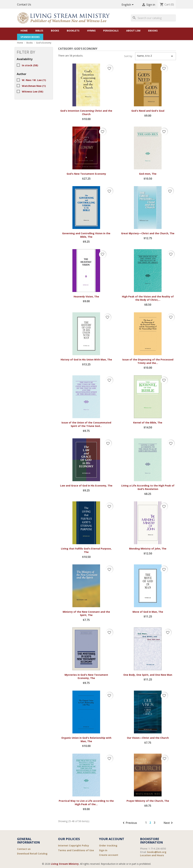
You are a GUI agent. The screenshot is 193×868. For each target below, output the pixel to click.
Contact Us (24, 4)
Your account (112, 839)
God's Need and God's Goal (148, 111)
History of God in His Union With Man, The (86, 360)
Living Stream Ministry (65, 864)
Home (24, 31)
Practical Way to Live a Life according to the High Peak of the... (86, 803)
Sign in (103, 850)
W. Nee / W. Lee (34, 80)
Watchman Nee (34, 86)
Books (55, 31)
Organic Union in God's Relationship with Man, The (86, 739)
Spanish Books (30, 37)
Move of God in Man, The (148, 612)
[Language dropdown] (128, 5)
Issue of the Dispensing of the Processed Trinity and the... (148, 361)
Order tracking (108, 845)
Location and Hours (152, 855)
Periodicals (111, 31)
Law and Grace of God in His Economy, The (86, 486)
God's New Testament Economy (86, 174)
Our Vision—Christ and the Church (148, 738)
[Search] (153, 18)
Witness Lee (33, 91)
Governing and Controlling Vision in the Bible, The (86, 235)
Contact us (24, 849)
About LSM (133, 31)
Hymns (91, 31)
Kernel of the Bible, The (148, 423)
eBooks (153, 31)
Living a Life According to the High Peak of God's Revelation (148, 487)
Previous (129, 823)
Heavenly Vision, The (86, 296)
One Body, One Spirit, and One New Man (148, 675)
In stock (30, 65)
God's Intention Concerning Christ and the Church (86, 112)
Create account (109, 855)
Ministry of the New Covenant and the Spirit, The (86, 613)
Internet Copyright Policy (74, 845)
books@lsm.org (157, 852)
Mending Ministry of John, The (148, 549)
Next (169, 823)
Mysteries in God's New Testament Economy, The (86, 676)
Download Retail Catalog (32, 854)
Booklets (73, 31)
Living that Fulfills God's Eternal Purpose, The (86, 550)
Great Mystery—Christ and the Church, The (148, 233)
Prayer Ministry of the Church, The (148, 801)
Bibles (39, 31)
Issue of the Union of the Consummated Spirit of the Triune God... (86, 424)
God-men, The (148, 174)
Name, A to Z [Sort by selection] (156, 56)
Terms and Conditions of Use (76, 850)
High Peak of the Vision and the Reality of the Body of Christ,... (148, 298)
